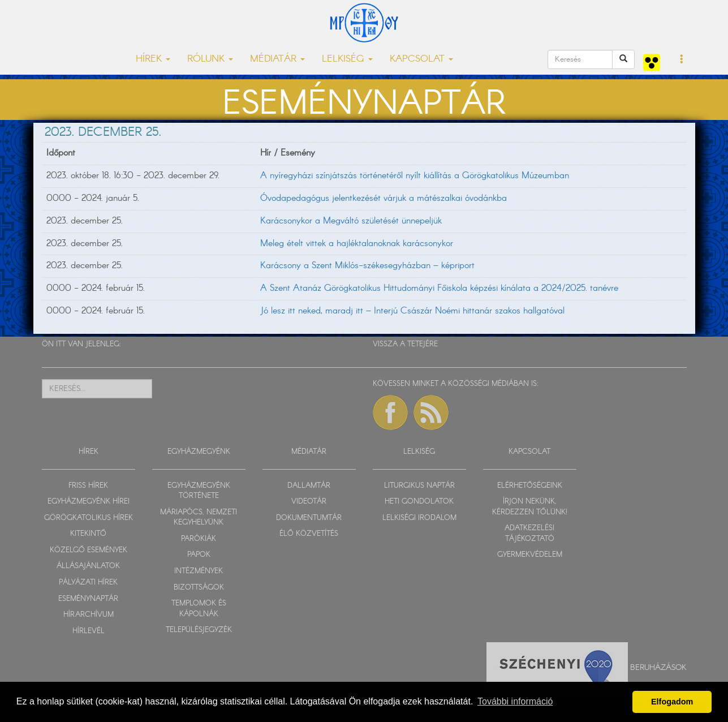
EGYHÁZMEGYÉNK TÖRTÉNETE (199, 491)
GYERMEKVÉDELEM (530, 555)
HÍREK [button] (153, 59)
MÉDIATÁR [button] (277, 59)
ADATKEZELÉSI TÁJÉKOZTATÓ (529, 534)
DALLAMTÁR (309, 486)
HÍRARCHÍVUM (89, 615)
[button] (682, 60)
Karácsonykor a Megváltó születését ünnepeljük (351, 221)
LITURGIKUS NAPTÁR (419, 486)
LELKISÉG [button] (347, 59)
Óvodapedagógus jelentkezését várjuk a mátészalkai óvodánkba (384, 198)
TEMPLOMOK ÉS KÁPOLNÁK (199, 609)
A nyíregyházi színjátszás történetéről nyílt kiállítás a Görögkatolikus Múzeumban (415, 176)
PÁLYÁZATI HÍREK (88, 583)
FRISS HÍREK (88, 486)
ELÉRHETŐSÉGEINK (530, 486)
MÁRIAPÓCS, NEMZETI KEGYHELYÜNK (199, 518)
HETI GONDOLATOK (419, 502)
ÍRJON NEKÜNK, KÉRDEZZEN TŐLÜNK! (530, 507)
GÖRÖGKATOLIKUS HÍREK (89, 518)
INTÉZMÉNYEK (199, 571)
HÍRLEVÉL (89, 631)
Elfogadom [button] (672, 702)
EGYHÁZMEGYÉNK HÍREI (89, 502)
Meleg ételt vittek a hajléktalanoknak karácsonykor (357, 244)
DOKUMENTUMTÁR (309, 518)
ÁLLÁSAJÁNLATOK (88, 566)
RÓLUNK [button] (210, 59)
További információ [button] (515, 701)
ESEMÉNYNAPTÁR (88, 599)
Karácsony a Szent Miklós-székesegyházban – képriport (367, 266)
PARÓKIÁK (199, 539)
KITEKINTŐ (88, 534)
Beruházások (658, 668)
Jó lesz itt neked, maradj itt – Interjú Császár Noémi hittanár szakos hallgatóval (412, 311)
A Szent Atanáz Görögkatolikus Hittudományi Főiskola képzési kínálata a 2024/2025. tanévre (439, 288)
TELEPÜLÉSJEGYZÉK (199, 630)
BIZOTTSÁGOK (199, 588)
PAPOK (199, 555)
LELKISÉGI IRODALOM (419, 518)
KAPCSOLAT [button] (421, 59)
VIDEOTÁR (309, 502)
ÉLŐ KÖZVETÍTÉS (309, 534)
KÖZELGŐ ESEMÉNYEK (89, 550)
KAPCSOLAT (529, 452)
